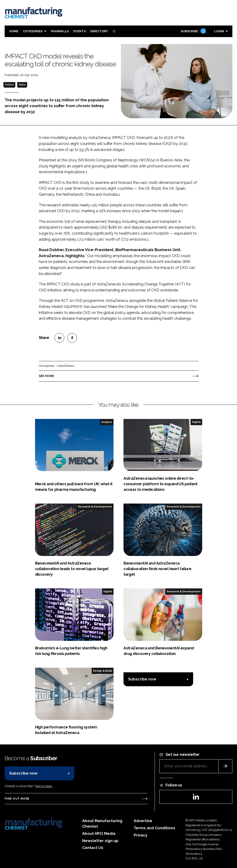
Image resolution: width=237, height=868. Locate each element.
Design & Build (102, 671)
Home (14, 31)
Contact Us (93, 848)
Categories (33, 31)
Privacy (141, 835)
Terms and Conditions (154, 828)
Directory (99, 31)
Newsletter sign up (100, 841)
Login (219, 31)
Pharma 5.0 (60, 31)
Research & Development (95, 507)
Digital (22, 85)
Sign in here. (44, 786)
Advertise (143, 821)
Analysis (10, 85)
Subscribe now (142, 679)
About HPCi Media (99, 834)
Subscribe (193, 31)
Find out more (17, 799)
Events (80, 31)
